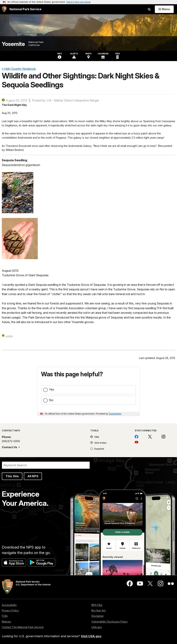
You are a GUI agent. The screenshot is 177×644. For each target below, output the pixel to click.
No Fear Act (98, 610)
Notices (6, 622)
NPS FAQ (97, 605)
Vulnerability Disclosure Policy (110, 622)
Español (97, 449)
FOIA (5, 616)
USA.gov (97, 627)
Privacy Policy (10, 610)
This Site (12, 476)
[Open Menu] (164, 9)
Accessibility (9, 605)
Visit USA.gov (91, 636)
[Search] (46, 465)
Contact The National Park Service (23, 627)
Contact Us (10, 447)
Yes (52, 389)
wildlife (9, 336)
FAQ (95, 437)
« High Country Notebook (19, 69)
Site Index (98, 443)
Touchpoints (115, 414)
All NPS (33, 476)
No (51, 400)
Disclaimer (98, 616)
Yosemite (13, 44)
